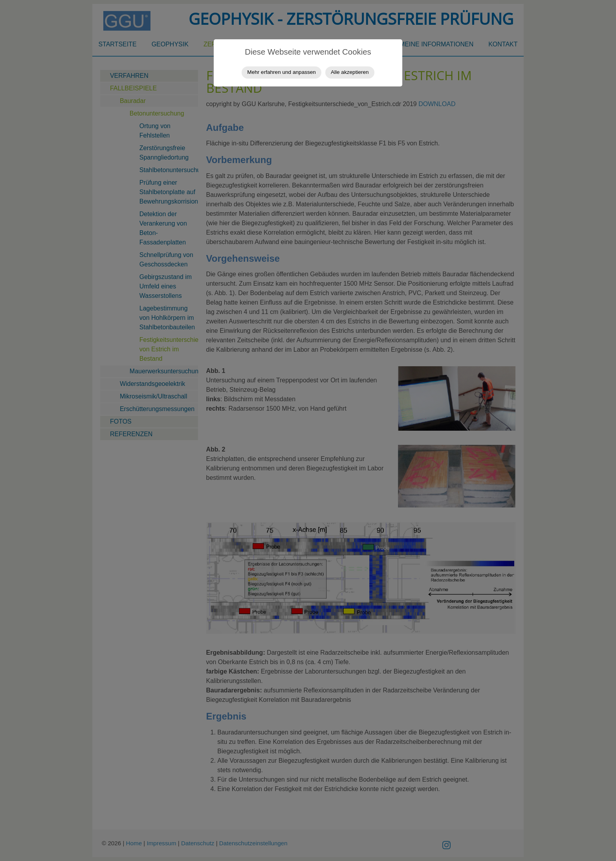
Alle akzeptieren (350, 72)
